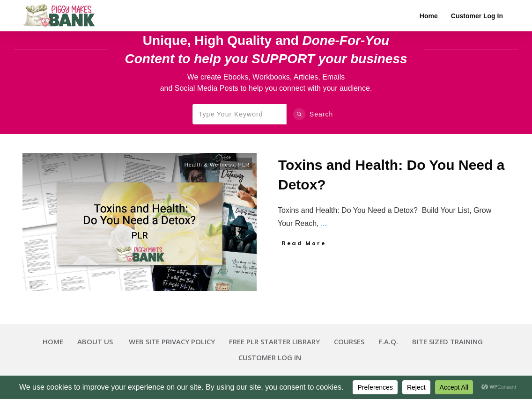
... (324, 223)
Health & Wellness (210, 165)
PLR (244, 165)
